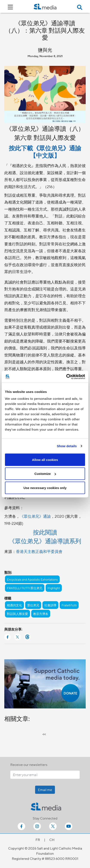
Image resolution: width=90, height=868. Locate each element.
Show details (67, 446)
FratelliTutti (69, 605)
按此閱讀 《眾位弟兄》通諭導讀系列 (45, 537)
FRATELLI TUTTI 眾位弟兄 (25, 588)
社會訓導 (50, 605)
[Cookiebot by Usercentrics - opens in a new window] (66, 377)
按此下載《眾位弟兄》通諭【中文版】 (45, 151)
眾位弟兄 (33, 605)
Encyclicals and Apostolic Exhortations (32, 579)
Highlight (54, 588)
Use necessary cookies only (45, 488)
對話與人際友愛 (17, 614)
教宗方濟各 (41, 614)
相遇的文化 (14, 605)
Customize (45, 474)
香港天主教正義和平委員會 (39, 551)
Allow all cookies (45, 460)
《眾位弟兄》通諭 (35, 516)
